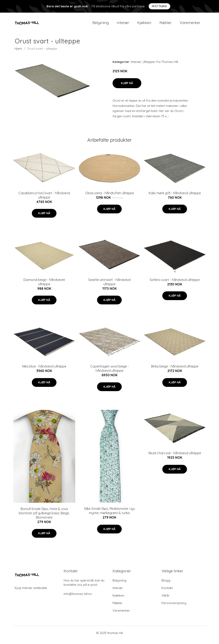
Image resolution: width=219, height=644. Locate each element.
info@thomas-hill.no (78, 598)
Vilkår (165, 600)
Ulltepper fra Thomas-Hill (160, 66)
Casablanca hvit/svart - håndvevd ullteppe (44, 199)
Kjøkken (144, 25)
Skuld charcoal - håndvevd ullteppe (175, 457)
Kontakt (167, 592)
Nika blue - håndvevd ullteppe (44, 370)
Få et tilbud (159, 6)
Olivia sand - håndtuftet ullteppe (109, 197)
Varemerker (190, 25)
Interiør (123, 25)
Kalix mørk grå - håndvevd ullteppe (175, 197)
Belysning (101, 25)
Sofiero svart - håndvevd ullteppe (175, 284)
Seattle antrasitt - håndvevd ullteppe (109, 286)
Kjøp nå (127, 87)
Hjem (18, 53)
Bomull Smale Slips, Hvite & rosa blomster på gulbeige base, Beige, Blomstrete (44, 517)
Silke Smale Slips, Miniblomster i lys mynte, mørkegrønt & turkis (109, 515)
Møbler (165, 25)
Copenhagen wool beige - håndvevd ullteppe (109, 372)
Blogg (166, 584)
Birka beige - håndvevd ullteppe (175, 370)
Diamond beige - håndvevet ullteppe (44, 286)
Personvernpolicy (174, 607)
